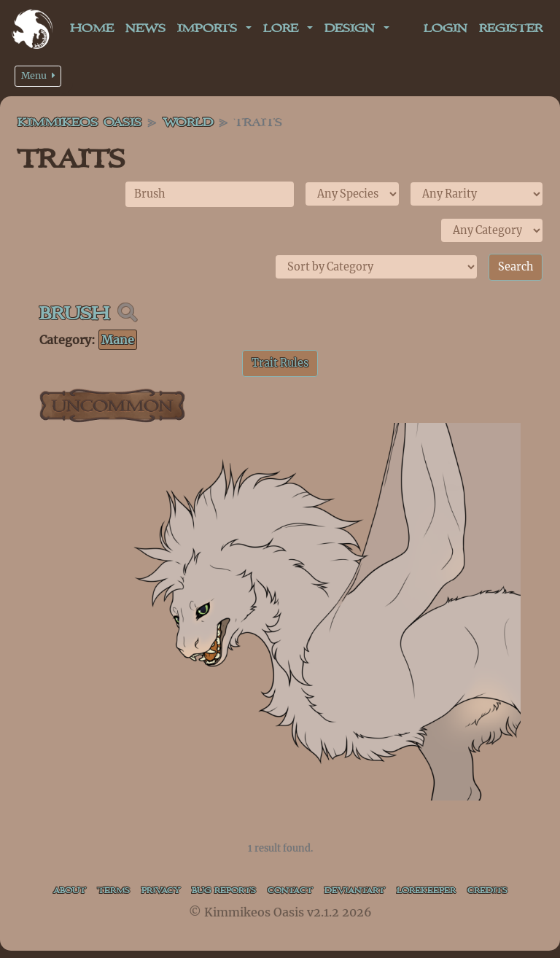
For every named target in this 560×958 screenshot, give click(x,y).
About (70, 891)
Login (446, 29)
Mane (118, 340)
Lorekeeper (426, 891)
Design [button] (353, 29)
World (188, 123)
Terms (114, 891)
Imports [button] (210, 29)
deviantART (355, 891)
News (145, 29)
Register (511, 29)
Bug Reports (224, 891)
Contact (290, 891)
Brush (74, 314)
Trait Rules (280, 363)
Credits (487, 891)
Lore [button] (284, 29)
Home (92, 29)
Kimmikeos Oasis (79, 123)
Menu (38, 75)
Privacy (161, 891)
